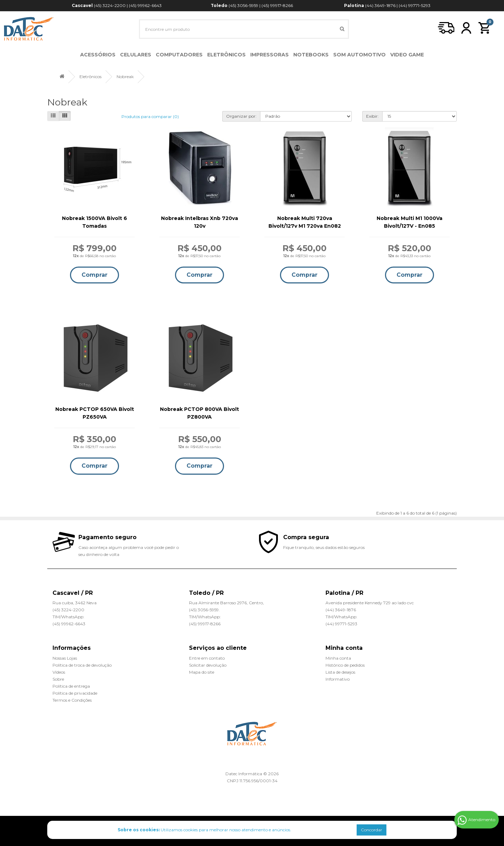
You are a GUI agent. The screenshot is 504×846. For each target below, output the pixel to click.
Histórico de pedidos (345, 665)
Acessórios (98, 55)
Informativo (338, 679)
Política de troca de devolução (82, 665)
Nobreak (125, 77)
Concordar (372, 830)
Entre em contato (207, 658)
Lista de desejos (340, 672)
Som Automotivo (359, 55)
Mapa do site (202, 672)
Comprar (94, 275)
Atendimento (476, 820)
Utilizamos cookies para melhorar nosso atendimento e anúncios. (204, 830)
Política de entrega (71, 686)
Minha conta (338, 658)
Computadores (179, 55)
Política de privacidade (75, 693)
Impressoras (269, 55)
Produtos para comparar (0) (150, 116)
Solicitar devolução (208, 665)
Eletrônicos (226, 55)
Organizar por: (241, 116)
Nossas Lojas (65, 658)
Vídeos (59, 672)
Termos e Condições (72, 700)
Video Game (407, 55)
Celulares (136, 55)
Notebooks (311, 55)
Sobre (58, 679)
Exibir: (372, 116)
